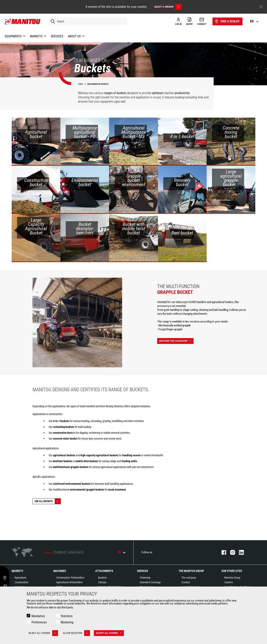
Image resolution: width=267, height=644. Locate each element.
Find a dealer (227, 21)
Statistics (67, 616)
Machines (60, 571)
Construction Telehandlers (70, 578)
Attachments (104, 571)
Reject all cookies (43, 633)
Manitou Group (232, 578)
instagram (231, 552)
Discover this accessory (176, 341)
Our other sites (232, 571)
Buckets (102, 578)
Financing (145, 578)
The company (189, 578)
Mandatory (38, 616)
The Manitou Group (191, 571)
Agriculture (20, 578)
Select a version (168, 7)
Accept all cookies (110, 633)
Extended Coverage (150, 582)
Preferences (39, 622)
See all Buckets (48, 501)
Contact (186, 582)
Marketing (67, 622)
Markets (17, 571)
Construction (21, 582)
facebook (222, 552)
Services (143, 571)
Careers (229, 582)
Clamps (102, 582)
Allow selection (76, 633)
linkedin (239, 552)
